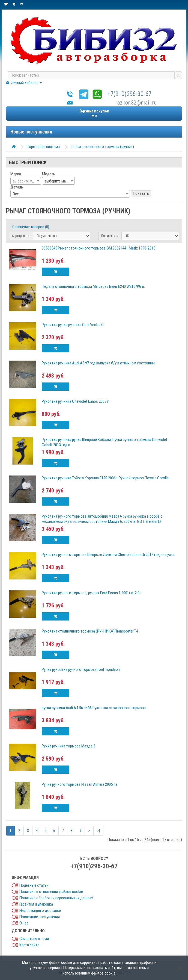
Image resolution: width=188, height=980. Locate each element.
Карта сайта (29, 945)
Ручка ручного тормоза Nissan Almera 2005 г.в (80, 784)
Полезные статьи (34, 885)
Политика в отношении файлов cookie (51, 892)
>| (98, 831)
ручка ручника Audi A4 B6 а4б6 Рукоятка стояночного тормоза (94, 708)
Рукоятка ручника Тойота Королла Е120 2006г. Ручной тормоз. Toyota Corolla (105, 478)
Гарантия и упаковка (36, 904)
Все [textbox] (16, 194)
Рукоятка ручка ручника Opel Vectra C (73, 325)
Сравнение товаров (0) (31, 227)
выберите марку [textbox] (58, 181)
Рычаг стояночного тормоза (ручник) (103, 147)
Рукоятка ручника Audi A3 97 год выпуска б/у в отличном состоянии (98, 363)
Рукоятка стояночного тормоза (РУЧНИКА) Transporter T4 (90, 631)
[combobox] (26, 181)
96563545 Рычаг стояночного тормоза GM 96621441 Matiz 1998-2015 (99, 248)
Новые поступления (31, 132)
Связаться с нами (34, 939)
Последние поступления (40, 917)
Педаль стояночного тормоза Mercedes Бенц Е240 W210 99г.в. (93, 286)
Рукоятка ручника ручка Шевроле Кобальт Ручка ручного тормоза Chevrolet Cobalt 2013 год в (105, 442)
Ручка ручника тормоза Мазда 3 (68, 746)
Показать (141, 193)
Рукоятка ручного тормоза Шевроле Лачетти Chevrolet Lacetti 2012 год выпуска (108, 555)
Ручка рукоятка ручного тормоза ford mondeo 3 (81, 669)
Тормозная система (44, 147)
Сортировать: (21, 236)
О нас (24, 923)
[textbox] (26, 181)
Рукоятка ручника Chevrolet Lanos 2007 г (75, 401)
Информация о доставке (40, 911)
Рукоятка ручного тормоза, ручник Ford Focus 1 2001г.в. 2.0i (91, 593)
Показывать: (110, 236)
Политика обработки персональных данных (56, 898)
